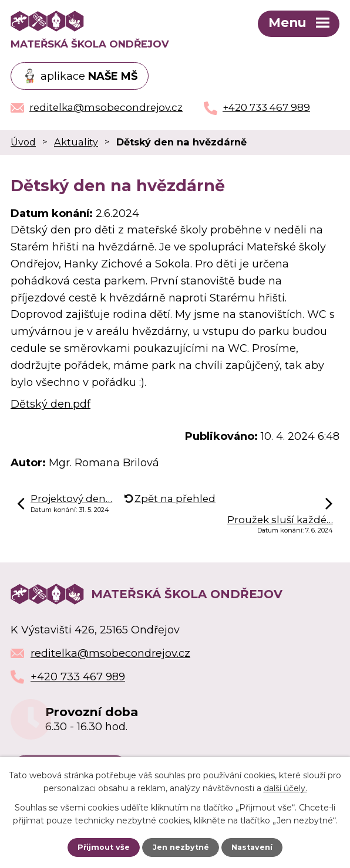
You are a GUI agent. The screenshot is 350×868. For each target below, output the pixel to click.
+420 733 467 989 (78, 677)
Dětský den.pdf (51, 404)
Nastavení (252, 847)
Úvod (23, 142)
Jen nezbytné (181, 847)
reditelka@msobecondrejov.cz (110, 653)
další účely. (285, 788)
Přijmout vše (104, 847)
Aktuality (76, 142)
